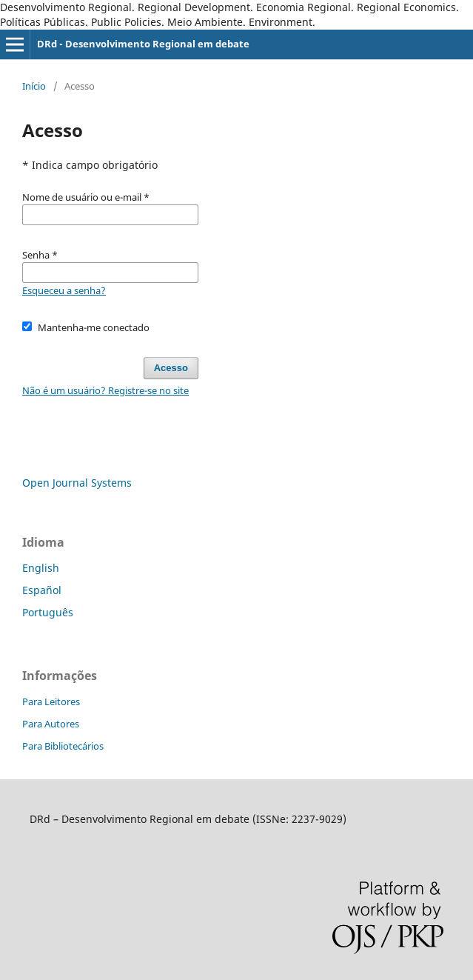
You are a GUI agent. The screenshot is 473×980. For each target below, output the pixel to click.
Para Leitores (51, 701)
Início (34, 86)
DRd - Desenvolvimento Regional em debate (143, 44)
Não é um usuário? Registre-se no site (105, 390)
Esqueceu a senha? (64, 290)
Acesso (171, 368)
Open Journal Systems (77, 483)
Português (48, 612)
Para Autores (51, 724)
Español (42, 590)
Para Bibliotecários (63, 746)
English (41, 568)
